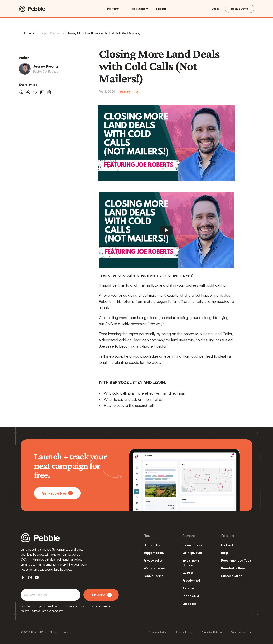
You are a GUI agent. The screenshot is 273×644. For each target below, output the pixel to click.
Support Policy (158, 632)
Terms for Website (242, 632)
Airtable (188, 588)
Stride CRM (191, 596)
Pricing (161, 9)
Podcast (56, 33)
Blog (43, 33)
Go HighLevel (192, 553)
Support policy (154, 553)
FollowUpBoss (192, 545)
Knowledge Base (233, 568)
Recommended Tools (236, 560)
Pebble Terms (153, 576)
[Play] (166, 230)
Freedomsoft (192, 580)
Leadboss (189, 604)
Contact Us (152, 545)
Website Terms (155, 568)
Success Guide (232, 576)
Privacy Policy (184, 632)
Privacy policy (153, 560)
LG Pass (188, 573)
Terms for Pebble (212, 632)
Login (215, 9)
